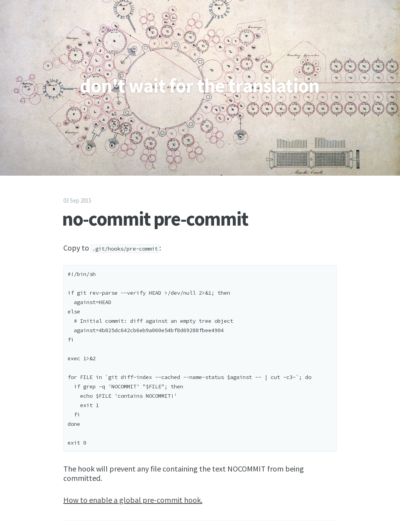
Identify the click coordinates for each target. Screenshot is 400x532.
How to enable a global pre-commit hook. (133, 500)
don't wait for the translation (200, 86)
